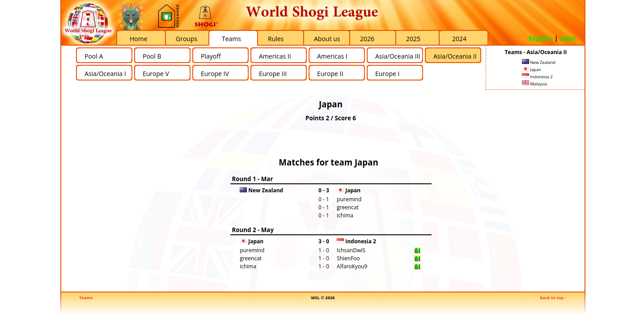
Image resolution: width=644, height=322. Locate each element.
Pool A (94, 56)
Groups (186, 39)
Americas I (332, 56)
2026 (367, 39)
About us (327, 39)
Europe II (330, 74)
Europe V (156, 74)
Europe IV (215, 74)
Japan (532, 70)
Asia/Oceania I (105, 74)
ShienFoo (348, 258)
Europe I (387, 74)
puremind (349, 199)
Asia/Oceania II (455, 56)
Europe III (273, 74)
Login (568, 38)
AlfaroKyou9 (352, 266)
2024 (459, 39)
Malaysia (534, 84)
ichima (345, 215)
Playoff (211, 56)
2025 (413, 39)
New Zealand (539, 62)
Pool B (152, 56)
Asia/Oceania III (398, 56)
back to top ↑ (553, 298)
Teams (231, 39)
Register (541, 38)
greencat (348, 207)
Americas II (275, 56)
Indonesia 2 (537, 77)
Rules (276, 39)
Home (139, 39)
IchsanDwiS (351, 250)
